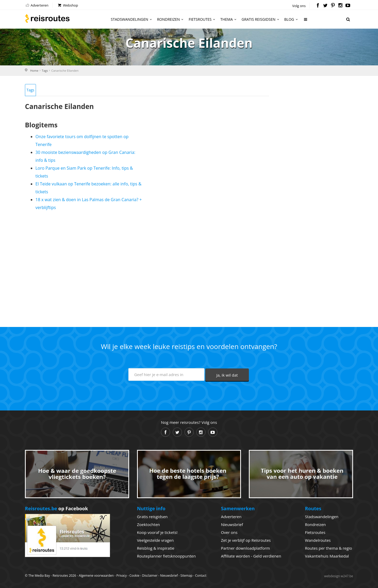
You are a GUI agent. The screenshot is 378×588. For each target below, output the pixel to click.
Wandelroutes (318, 540)
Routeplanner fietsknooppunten (166, 556)
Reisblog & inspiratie (156, 548)
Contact (201, 576)
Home (34, 71)
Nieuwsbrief (232, 524)
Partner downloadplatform (246, 548)
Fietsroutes (203, 19)
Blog (292, 19)
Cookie (134, 576)
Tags (45, 71)
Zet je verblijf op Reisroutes (246, 540)
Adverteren (37, 5)
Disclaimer (150, 576)
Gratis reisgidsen (261, 19)
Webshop (68, 5)
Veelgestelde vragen (155, 540)
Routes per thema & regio (329, 548)
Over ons (229, 532)
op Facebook (56, 508)
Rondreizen (171, 19)
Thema (229, 19)
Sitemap (186, 576)
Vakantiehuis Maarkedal (327, 556)
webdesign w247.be (339, 576)
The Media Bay (39, 576)
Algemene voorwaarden (96, 576)
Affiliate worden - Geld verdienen (251, 556)
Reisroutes (47, 18)
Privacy (122, 576)
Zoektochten (149, 524)
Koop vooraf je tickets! (157, 532)
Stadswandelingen (132, 19)
